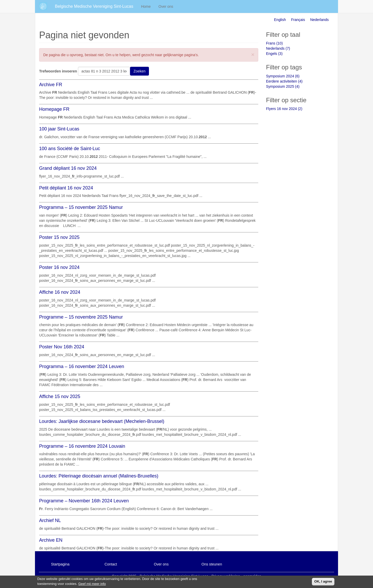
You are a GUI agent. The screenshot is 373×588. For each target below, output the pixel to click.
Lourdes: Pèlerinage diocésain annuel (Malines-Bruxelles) (99, 476)
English (280, 20)
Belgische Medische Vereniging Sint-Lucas (94, 6)
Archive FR (51, 85)
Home (146, 6)
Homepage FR (54, 109)
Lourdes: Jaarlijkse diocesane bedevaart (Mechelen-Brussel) (102, 421)
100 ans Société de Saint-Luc (70, 149)
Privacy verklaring (226, 576)
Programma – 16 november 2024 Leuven (82, 366)
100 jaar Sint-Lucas (59, 129)
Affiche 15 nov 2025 (60, 396)
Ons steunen (212, 564)
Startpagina (60, 564)
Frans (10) (274, 43)
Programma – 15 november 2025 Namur (81, 207)
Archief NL (50, 520)
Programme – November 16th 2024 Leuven (84, 501)
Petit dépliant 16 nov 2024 (66, 188)
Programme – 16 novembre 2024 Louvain (82, 446)
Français (298, 20)
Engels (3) (274, 54)
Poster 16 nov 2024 (59, 267)
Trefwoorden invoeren (58, 71)
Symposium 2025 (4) (283, 86)
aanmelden (252, 576)
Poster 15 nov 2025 (59, 237)
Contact (111, 564)
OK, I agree (323, 583)
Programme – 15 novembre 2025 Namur (81, 317)
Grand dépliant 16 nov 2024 (68, 168)
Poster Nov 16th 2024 (62, 347)
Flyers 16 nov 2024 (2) (284, 109)
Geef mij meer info (92, 585)
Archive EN (51, 540)
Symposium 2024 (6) (283, 76)
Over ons (166, 6)
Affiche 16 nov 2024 (60, 292)
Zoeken (139, 71)
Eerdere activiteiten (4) (284, 81)
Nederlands (319, 20)
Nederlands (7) (278, 48)
